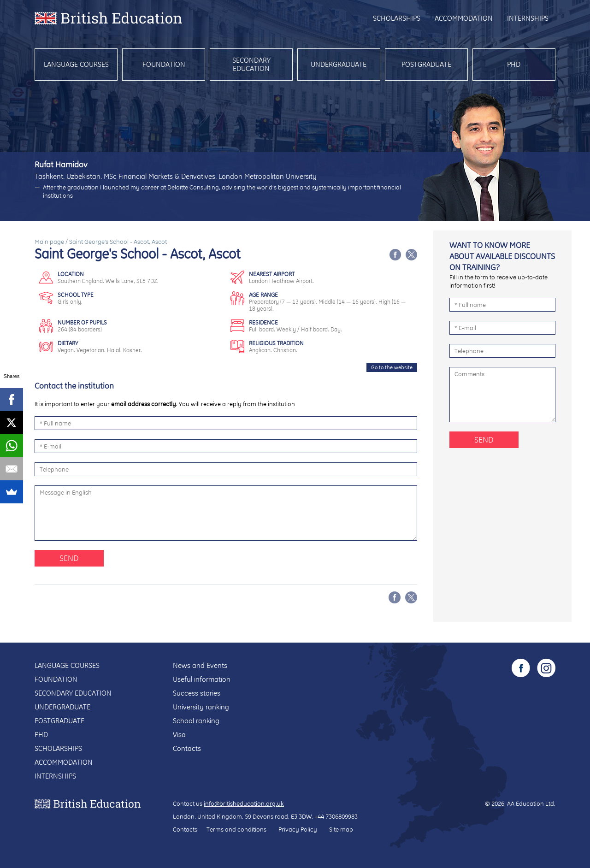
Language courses (76, 64)
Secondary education (251, 64)
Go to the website (392, 367)
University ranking (201, 707)
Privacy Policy (298, 829)
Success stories (197, 693)
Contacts (187, 748)
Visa (179, 735)
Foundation (164, 64)
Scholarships (397, 18)
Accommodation (464, 18)
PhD (514, 64)
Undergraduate (339, 64)
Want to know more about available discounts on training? (502, 256)
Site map (341, 829)
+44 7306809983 (336, 816)
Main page (49, 242)
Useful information (202, 679)
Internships (528, 18)
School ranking (196, 721)
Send (69, 558)
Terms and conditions (236, 829)
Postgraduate (426, 64)
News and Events (200, 665)
